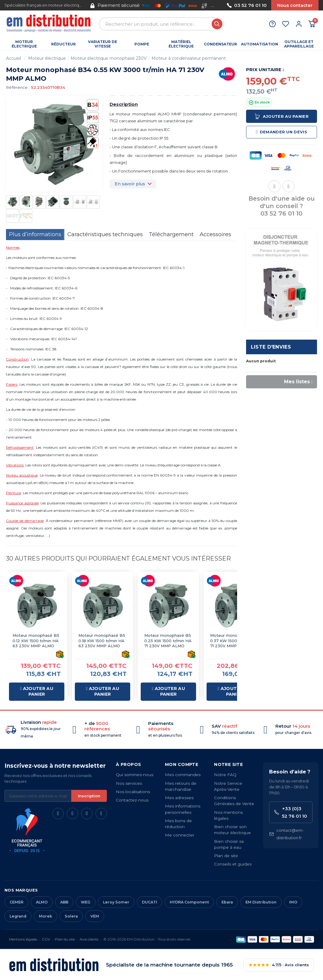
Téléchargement (171, 234)
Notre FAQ (225, 775)
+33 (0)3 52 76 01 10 (291, 812)
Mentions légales (23, 939)
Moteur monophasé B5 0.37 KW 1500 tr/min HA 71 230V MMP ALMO (234, 641)
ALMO (42, 902)
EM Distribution (261, 902)
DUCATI (150, 902)
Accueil (13, 58)
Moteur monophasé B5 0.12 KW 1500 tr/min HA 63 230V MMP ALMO (36, 641)
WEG (86, 902)
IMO (293, 902)
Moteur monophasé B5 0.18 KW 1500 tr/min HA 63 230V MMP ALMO (102, 641)
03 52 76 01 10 (247, 5)
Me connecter (180, 835)
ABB (64, 902)
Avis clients (89, 939)
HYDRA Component (189, 902)
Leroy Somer (116, 902)
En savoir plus (130, 184)
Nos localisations (133, 792)
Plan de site (226, 856)
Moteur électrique (47, 58)
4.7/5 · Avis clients (279, 965)
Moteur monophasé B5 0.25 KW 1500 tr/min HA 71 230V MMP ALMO (168, 641)
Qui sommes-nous (135, 775)
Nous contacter (295, 5)
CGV (46, 939)
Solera (71, 916)
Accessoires (215, 234)
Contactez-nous (132, 800)
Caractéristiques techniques (105, 234)
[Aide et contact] (272, 24)
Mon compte (182, 764)
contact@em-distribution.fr (286, 834)
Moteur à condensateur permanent (189, 58)
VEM (95, 916)
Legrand (18, 916)
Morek (46, 916)
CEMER (16, 902)
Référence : (18, 87)
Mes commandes (183, 775)
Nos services (129, 783)
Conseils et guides (233, 864)
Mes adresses (179, 798)
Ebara (227, 902)
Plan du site (65, 939)
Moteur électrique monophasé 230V (109, 58)
